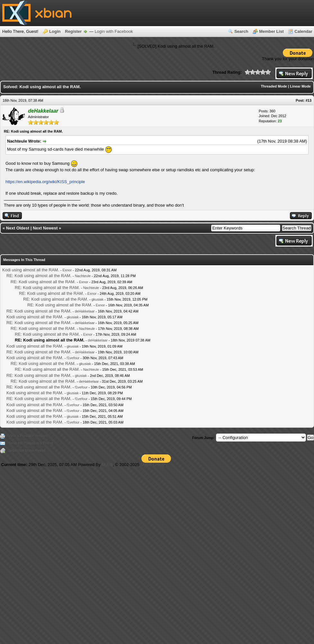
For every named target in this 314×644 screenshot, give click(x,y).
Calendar (303, 31)
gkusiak (98, 299)
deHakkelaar (85, 311)
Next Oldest (18, 228)
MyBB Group (152, 465)
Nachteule (83, 276)
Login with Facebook (114, 31)
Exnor (67, 270)
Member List (271, 31)
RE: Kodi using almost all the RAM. (39, 276)
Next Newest (45, 228)
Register (73, 31)
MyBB (107, 465)
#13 (309, 100)
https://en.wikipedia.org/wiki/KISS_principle (45, 182)
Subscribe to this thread (27, 450)
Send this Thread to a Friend (31, 443)
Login (55, 31)
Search (241, 31)
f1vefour (73, 358)
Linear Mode (300, 86)
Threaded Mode (274, 86)
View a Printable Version (27, 436)
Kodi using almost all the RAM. (31, 270)
